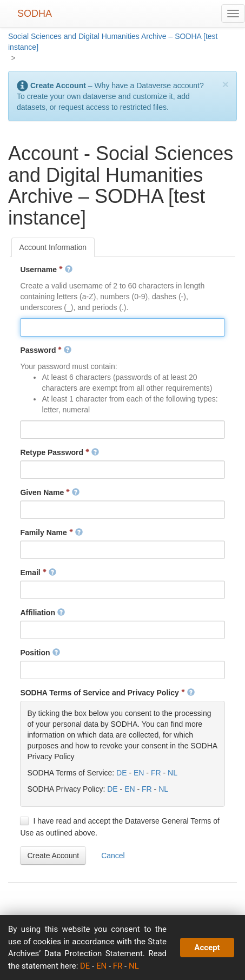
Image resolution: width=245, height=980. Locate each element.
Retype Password (59, 452)
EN (139, 773)
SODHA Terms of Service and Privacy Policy (107, 693)
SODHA (35, 14)
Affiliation (42, 613)
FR (156, 773)
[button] (53, 856)
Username (46, 269)
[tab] (53, 247)
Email (38, 573)
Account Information (53, 247)
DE (121, 773)
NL (173, 773)
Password (46, 350)
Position (40, 653)
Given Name (50, 492)
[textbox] (122, 327)
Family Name (51, 532)
